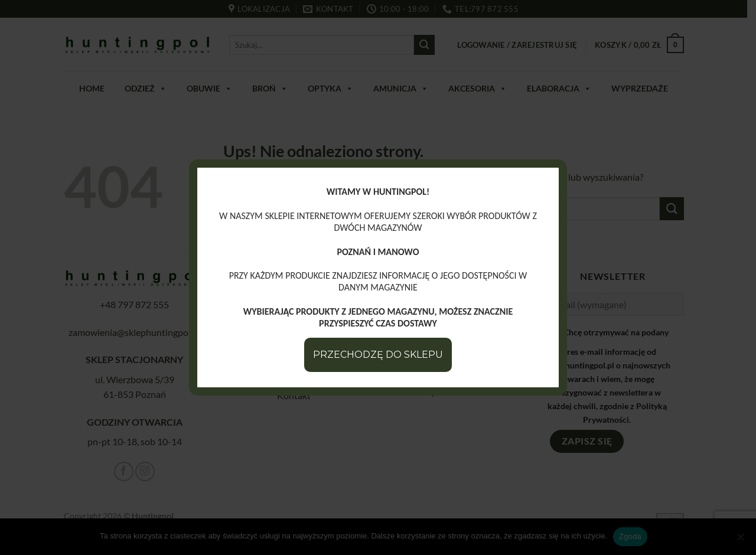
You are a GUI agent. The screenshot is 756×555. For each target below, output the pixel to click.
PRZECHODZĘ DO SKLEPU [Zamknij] (378, 355)
